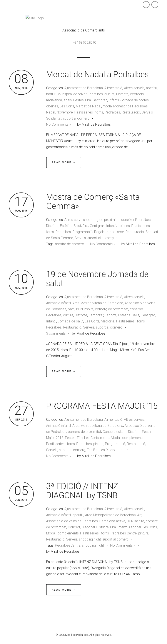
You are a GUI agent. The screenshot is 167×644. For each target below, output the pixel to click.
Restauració (131, 112)
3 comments (56, 333)
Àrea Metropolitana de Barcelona (98, 303)
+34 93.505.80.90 (85, 43)
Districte (122, 94)
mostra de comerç (69, 244)
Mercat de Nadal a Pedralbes (97, 74)
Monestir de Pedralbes (130, 106)
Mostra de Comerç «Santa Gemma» (93, 202)
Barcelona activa (112, 521)
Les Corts (67, 106)
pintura (98, 444)
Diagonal (88, 527)
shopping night (90, 539)
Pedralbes (112, 112)
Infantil (114, 100)
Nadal (51, 112)
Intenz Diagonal (129, 527)
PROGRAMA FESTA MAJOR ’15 (102, 406)
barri (49, 94)
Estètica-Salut (71, 226)
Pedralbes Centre (124, 533)
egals (68, 100)
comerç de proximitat (103, 220)
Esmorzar (96, 315)
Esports (111, 315)
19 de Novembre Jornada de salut (97, 279)
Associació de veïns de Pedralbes (72, 521)
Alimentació (113, 88)
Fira (88, 100)
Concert (109, 432)
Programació (83, 232)
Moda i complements (127, 438)
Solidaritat (54, 118)
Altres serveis (134, 88)
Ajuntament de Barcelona (84, 88)
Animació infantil (58, 303)
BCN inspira (63, 94)
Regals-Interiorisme (109, 232)
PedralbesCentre (68, 545)
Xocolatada (115, 450)
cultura (109, 94)
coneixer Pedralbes (88, 94)
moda (107, 106)
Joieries (124, 226)
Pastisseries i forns (89, 112)
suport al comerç (76, 118)
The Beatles (96, 450)
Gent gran (100, 100)
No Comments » (58, 124)
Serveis (147, 112)
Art (139, 515)
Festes (78, 100)
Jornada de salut (70, 321)
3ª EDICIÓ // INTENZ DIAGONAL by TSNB (82, 491)
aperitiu (151, 88)
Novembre (65, 112)
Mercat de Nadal (88, 106)
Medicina (108, 321)
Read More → (64, 163)
